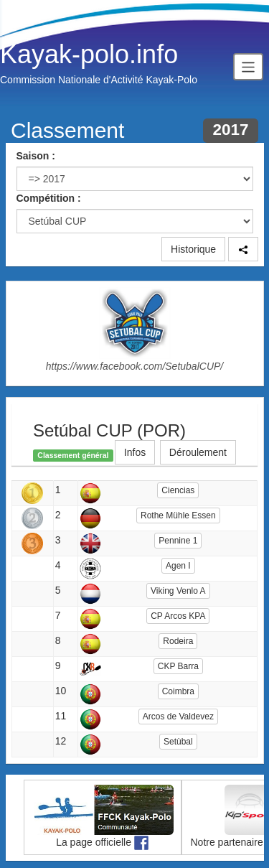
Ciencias (178, 490)
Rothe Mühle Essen (178, 515)
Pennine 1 (178, 541)
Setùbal (178, 742)
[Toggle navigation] (248, 66)
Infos (135, 452)
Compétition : (49, 198)
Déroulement (198, 452)
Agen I (178, 566)
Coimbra (178, 691)
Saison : (36, 156)
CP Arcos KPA (178, 616)
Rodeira (178, 641)
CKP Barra (178, 666)
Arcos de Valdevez (178, 717)
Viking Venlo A (178, 591)
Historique (193, 249)
